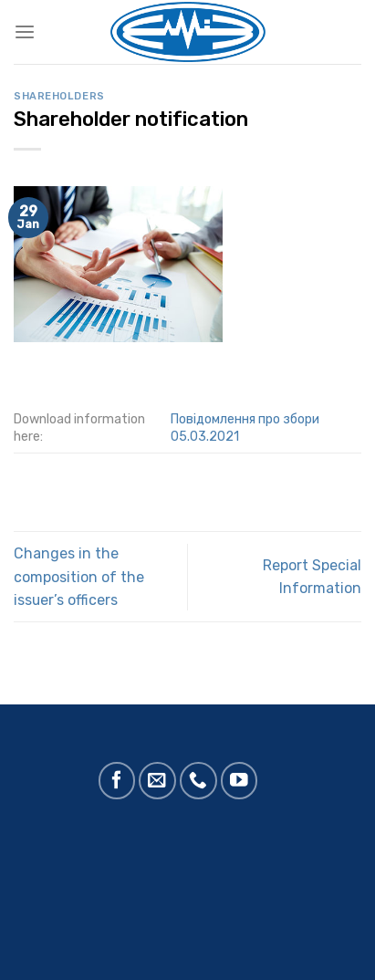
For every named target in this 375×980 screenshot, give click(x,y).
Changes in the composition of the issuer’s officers (79, 577)
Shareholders (59, 96)
